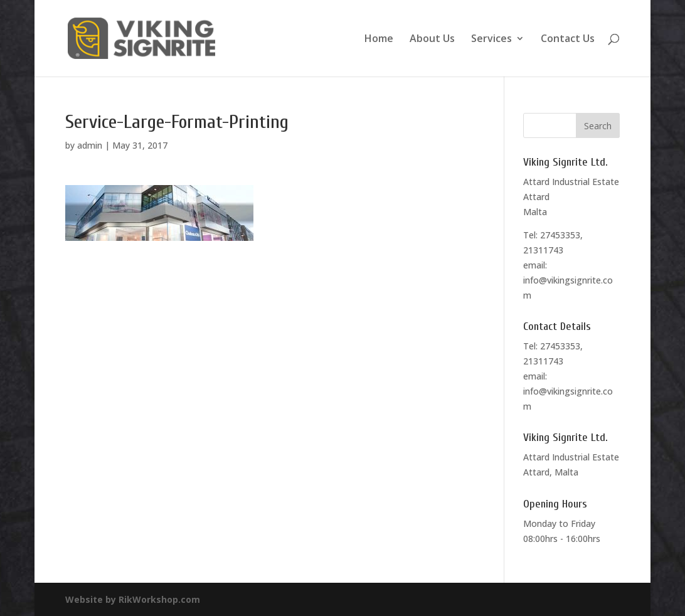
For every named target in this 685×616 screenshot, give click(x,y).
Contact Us (568, 40)
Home (379, 40)
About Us (432, 40)
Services (491, 40)
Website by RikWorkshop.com (133, 599)
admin (90, 145)
